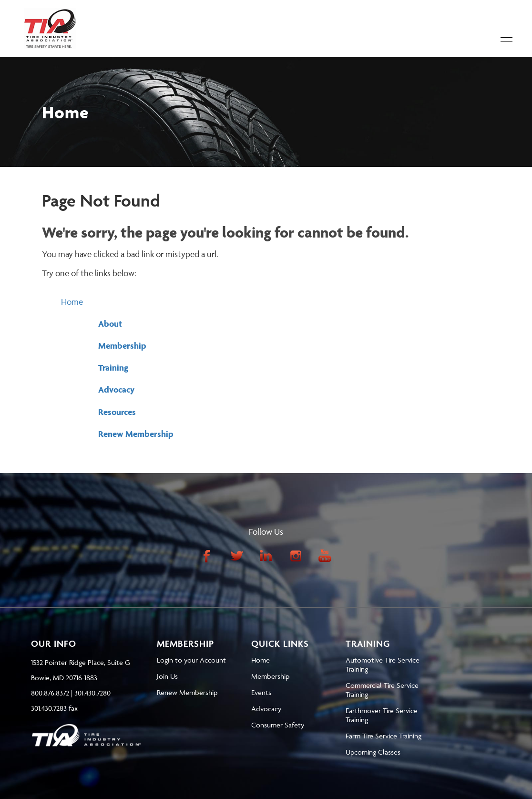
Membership (122, 346)
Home (72, 302)
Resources (117, 412)
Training (113, 368)
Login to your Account (191, 660)
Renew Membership (136, 434)
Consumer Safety (278, 725)
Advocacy (116, 389)
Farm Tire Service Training (384, 736)
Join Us (167, 676)
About (110, 324)
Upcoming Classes (373, 752)
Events (261, 692)
